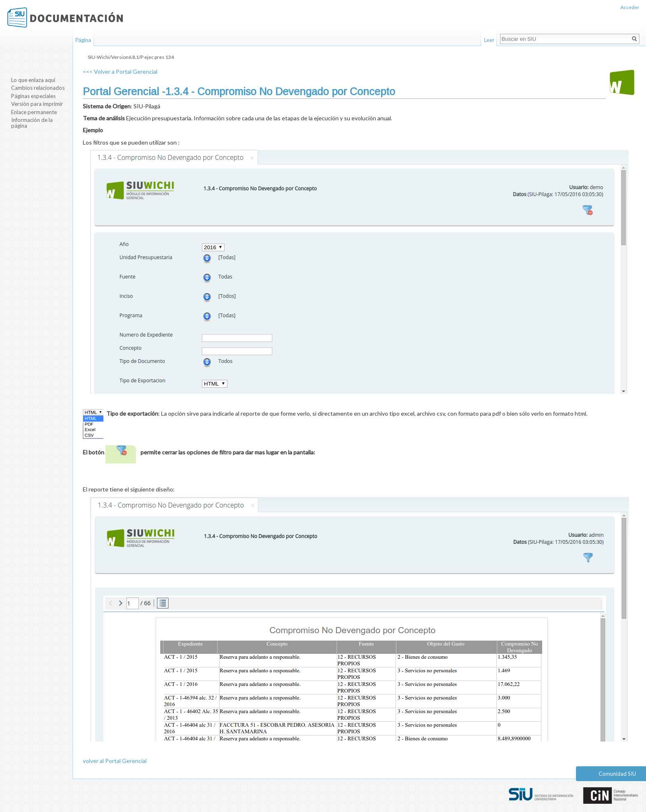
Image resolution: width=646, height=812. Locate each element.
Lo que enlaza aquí (33, 80)
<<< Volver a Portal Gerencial (120, 71)
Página (83, 40)
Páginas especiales (33, 96)
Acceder (630, 7)
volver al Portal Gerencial (115, 761)
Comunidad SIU (617, 774)
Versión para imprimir (37, 104)
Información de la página (32, 123)
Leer (489, 40)
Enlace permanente (34, 112)
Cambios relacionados (38, 88)
